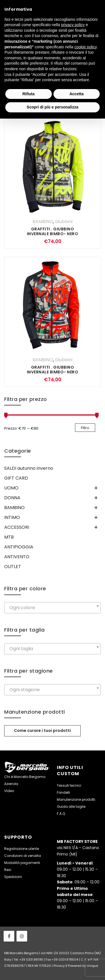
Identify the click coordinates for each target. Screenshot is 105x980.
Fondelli (63, 792)
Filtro (85, 428)
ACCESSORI (17, 527)
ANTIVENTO (17, 557)
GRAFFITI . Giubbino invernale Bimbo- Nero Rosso (53, 372)
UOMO (11, 488)
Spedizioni (13, 877)
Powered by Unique (83, 966)
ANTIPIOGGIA (19, 547)
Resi (8, 870)
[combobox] (53, 608)
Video (9, 791)
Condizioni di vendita (23, 856)
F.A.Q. (61, 814)
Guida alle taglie (71, 807)
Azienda (11, 784)
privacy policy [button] (73, 25)
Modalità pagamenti (22, 863)
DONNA (12, 498)
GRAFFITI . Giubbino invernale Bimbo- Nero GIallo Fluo (53, 234)
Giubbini (64, 222)
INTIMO (12, 517)
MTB (9, 537)
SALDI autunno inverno (29, 468)
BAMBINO (43, 222)
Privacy (59, 966)
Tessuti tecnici (69, 785)
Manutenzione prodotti (76, 799)
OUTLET (13, 567)
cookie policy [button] (86, 47)
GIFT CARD (16, 478)
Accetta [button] (77, 94)
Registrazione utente (22, 849)
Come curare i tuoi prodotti (42, 731)
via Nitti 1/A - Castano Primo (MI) (78, 848)
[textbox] (53, 608)
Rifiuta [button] (29, 94)
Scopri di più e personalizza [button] (52, 107)
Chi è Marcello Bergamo (25, 777)
